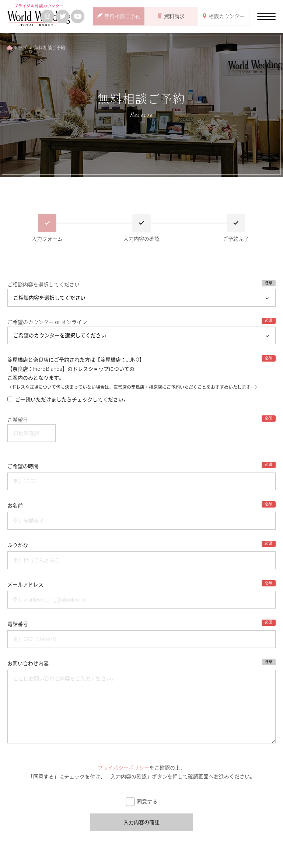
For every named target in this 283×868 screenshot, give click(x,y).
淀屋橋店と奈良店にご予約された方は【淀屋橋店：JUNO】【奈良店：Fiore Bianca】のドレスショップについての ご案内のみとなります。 (133, 373)
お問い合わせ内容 (28, 663)
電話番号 (18, 624)
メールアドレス (25, 585)
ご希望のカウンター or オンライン (47, 322)
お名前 (15, 506)
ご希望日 (18, 420)
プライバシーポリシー (123, 768)
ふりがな (18, 545)
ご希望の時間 (23, 466)
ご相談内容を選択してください (43, 285)
